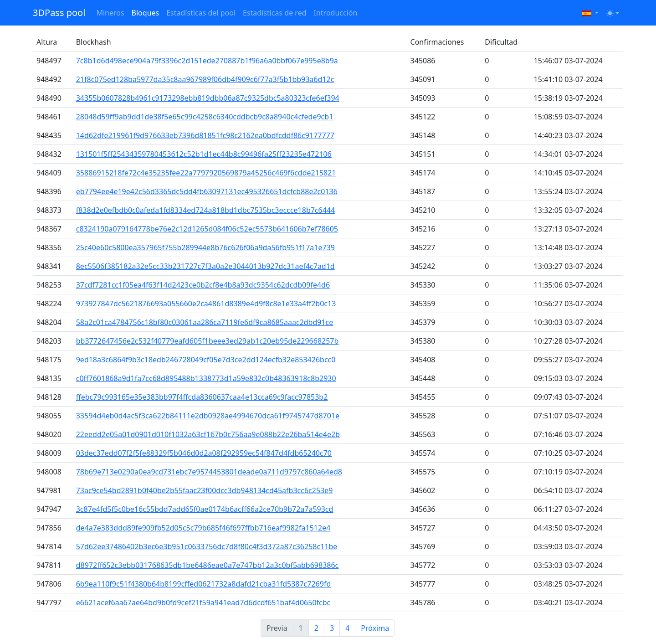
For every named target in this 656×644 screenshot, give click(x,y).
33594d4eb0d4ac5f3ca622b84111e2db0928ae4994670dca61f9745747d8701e (208, 416)
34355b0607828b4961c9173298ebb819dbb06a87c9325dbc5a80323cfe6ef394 (208, 98)
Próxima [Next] (375, 628)
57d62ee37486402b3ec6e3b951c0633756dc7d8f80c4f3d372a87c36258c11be (207, 546)
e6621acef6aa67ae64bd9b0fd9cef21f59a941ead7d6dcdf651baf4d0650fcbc (203, 603)
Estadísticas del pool (201, 13)
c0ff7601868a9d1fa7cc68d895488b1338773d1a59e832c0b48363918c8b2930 (206, 378)
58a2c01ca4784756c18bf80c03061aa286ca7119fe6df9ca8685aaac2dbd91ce (205, 322)
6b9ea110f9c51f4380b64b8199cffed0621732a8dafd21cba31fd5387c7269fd (204, 584)
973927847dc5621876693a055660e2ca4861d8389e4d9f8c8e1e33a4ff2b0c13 (206, 304)
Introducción (336, 13)
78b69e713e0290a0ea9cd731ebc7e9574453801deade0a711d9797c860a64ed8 (209, 472)
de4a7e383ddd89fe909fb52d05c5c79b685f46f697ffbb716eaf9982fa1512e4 (203, 528)
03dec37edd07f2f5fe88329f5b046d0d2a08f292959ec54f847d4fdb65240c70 (204, 453)
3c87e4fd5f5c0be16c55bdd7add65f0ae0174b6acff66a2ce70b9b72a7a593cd (205, 509)
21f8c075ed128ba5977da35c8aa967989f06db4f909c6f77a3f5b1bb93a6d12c (205, 79)
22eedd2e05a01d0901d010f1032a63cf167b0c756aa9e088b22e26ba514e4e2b (208, 434)
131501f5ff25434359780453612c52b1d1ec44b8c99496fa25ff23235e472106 (204, 154)
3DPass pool (59, 13)
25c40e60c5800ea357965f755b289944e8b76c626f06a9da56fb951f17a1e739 (205, 247)
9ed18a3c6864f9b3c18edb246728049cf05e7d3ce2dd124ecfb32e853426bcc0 (206, 360)
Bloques (146, 13)
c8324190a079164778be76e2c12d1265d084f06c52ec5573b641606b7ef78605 (207, 229)
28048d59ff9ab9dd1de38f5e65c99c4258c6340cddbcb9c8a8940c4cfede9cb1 (205, 117)
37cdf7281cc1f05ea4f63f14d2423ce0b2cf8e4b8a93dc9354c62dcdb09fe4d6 (203, 285)
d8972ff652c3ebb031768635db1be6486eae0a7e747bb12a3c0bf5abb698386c (208, 565)
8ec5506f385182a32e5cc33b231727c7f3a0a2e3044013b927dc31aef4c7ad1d (205, 266)
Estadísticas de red (275, 13)
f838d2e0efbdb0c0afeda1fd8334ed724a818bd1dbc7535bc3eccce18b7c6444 (205, 210)
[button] (590, 13)
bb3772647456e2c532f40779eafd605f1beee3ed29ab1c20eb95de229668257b (208, 341)
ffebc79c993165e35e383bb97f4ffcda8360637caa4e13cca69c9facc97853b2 (202, 397)
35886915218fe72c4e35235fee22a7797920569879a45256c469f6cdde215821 (206, 173)
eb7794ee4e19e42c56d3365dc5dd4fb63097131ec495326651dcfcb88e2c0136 (207, 191)
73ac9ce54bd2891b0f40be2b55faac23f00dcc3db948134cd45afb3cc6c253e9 (205, 490)
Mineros (110, 13)
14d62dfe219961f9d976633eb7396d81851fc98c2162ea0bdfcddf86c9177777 (205, 135)
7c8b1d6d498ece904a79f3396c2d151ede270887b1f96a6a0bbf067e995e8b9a (207, 61)
